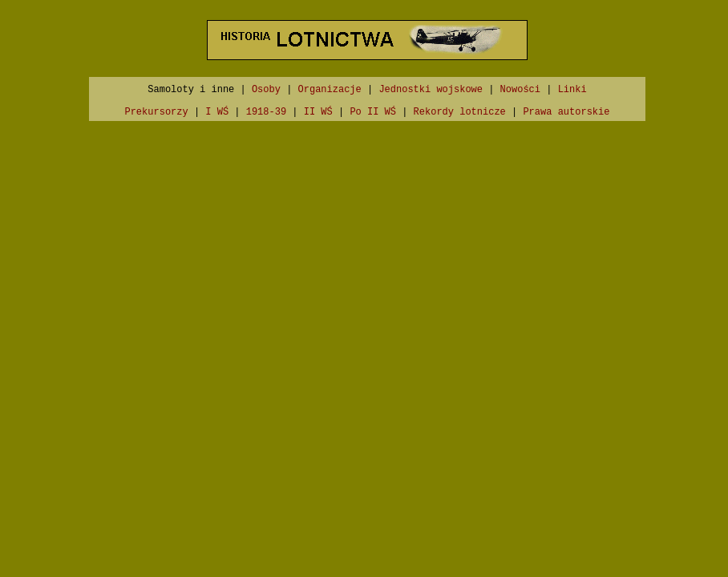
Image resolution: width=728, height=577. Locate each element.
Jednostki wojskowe (431, 90)
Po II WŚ (373, 112)
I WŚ (217, 112)
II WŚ (318, 112)
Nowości (520, 90)
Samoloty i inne (191, 90)
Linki (572, 90)
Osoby (266, 90)
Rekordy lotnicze (460, 112)
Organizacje (330, 90)
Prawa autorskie (566, 112)
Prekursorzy (156, 112)
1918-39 (266, 112)
